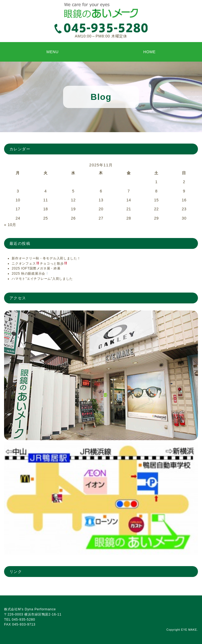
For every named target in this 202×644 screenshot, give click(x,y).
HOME (149, 52)
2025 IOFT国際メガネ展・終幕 (36, 268)
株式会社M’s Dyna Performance (30, 609)
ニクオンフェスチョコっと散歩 (39, 264)
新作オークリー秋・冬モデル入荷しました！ (46, 258)
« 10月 (10, 225)
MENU (53, 52)
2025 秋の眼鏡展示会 (30, 274)
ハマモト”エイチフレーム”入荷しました (42, 279)
